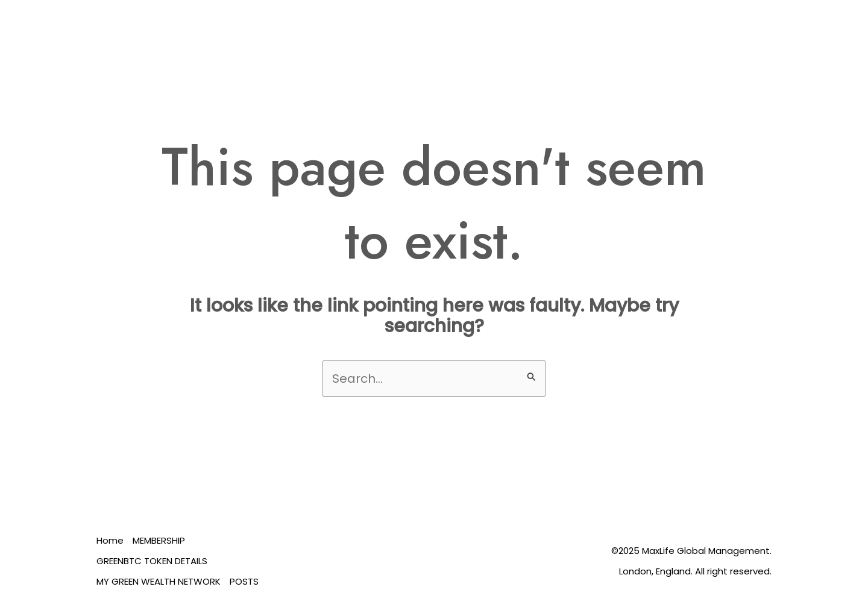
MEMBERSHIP (159, 540)
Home (110, 540)
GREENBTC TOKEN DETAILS (152, 561)
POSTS (244, 581)
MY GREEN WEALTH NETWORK (159, 581)
